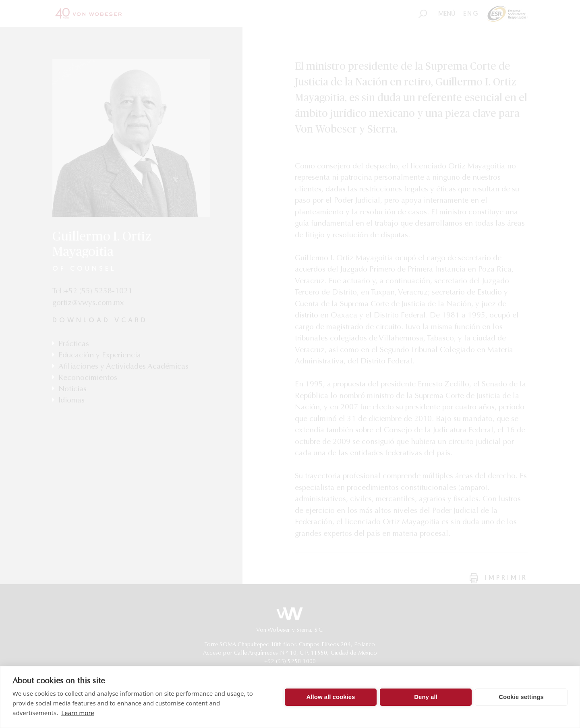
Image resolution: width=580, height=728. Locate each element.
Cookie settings (521, 697)
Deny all (426, 697)
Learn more (78, 713)
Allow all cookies (331, 697)
